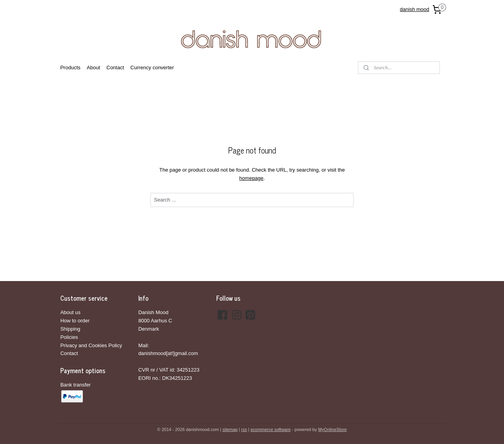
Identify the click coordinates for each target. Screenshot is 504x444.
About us (70, 312)
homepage (251, 178)
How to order (75, 321)
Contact (115, 68)
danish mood (415, 9)
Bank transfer (75, 385)
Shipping (70, 329)
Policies (69, 337)
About (93, 68)
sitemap (230, 429)
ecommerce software (271, 429)
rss (244, 429)
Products (70, 68)
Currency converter (152, 68)
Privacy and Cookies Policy (91, 345)
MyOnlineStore (333, 429)
